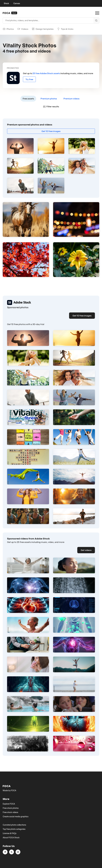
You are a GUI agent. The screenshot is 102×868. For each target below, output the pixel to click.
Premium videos (71, 99)
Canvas (17, 3)
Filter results (51, 106)
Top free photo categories (14, 829)
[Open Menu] (97, 13)
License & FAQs (10, 833)
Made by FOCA (9, 790)
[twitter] (12, 852)
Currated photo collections (14, 825)
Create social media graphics (16, 817)
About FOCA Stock (11, 838)
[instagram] (18, 852)
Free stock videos (10, 812)
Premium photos (49, 99)
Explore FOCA (9, 804)
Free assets (28, 99)
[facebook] (5, 852)
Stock (6, 3)
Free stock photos (11, 808)
